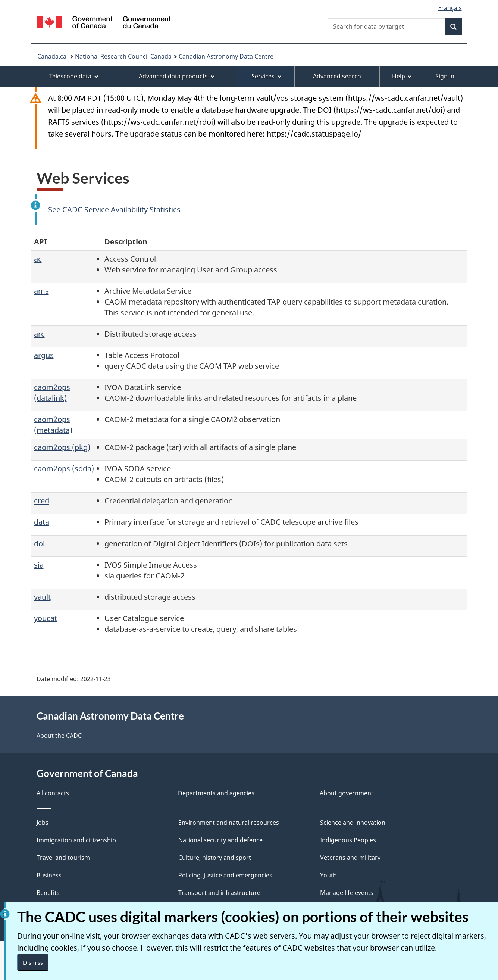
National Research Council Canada (123, 56)
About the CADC (59, 736)
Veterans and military (350, 858)
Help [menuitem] (402, 76)
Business (49, 875)
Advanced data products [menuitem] (177, 76)
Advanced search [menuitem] (337, 76)
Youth (328, 875)
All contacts (53, 793)
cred (42, 501)
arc (39, 334)
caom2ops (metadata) (53, 425)
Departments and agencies (216, 793)
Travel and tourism (63, 858)
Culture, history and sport (215, 858)
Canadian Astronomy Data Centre (226, 56)
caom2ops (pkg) (62, 447)
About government (347, 793)
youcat (46, 618)
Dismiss (33, 962)
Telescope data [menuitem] (74, 76)
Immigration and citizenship (76, 840)
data (42, 522)
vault (42, 597)
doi (39, 544)
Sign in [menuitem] (445, 76)
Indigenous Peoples (348, 840)
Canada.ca (52, 56)
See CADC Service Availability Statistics (114, 210)
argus (44, 355)
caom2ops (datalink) (52, 393)
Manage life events (347, 893)
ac (38, 259)
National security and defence (220, 840)
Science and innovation (353, 823)
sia (39, 565)
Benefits (48, 893)
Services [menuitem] (267, 76)
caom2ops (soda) (64, 469)
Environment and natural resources (229, 823)
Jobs (43, 823)
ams (41, 291)
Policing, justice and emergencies (225, 875)
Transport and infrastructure (219, 893)
